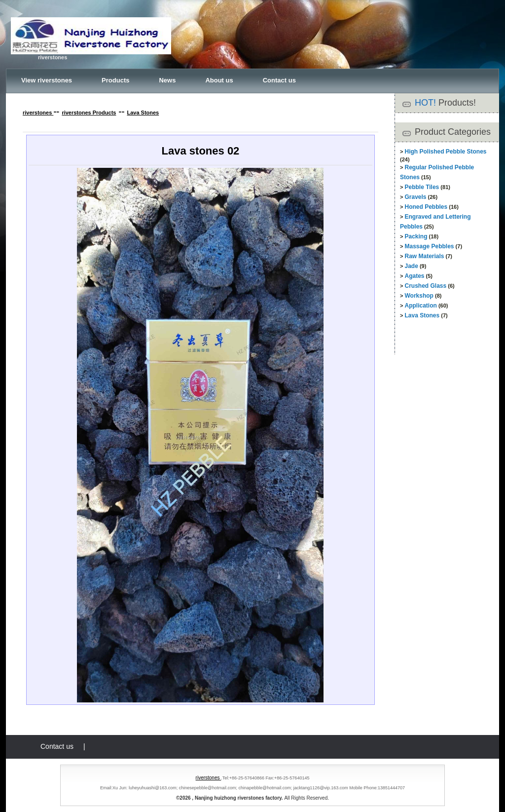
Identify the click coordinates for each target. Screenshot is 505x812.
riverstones (38, 113)
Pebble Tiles (422, 187)
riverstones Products (89, 113)
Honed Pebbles (426, 207)
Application (420, 306)
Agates (414, 276)
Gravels (415, 197)
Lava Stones (143, 113)
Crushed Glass (425, 286)
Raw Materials (424, 256)
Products (115, 80)
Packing (416, 236)
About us (219, 80)
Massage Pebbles (429, 246)
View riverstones (47, 80)
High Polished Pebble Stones (445, 152)
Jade (411, 266)
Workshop (419, 296)
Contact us (279, 80)
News (167, 80)
